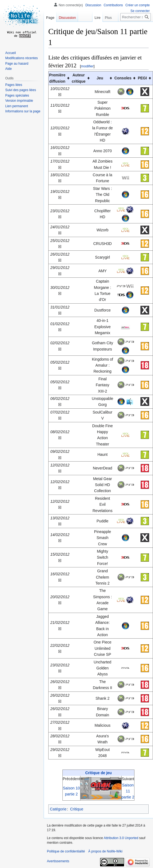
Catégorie (58, 809)
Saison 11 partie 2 (128, 791)
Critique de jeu (98, 773)
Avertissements (58, 861)
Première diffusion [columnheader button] (57, 78)
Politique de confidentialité (66, 851)
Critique (77, 809)
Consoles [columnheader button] (123, 78)
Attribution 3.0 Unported (121, 838)
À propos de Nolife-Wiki (105, 851)
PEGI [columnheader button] (142, 78)
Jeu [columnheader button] (100, 78)
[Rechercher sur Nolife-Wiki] (136, 17)
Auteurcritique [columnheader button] (79, 78)
